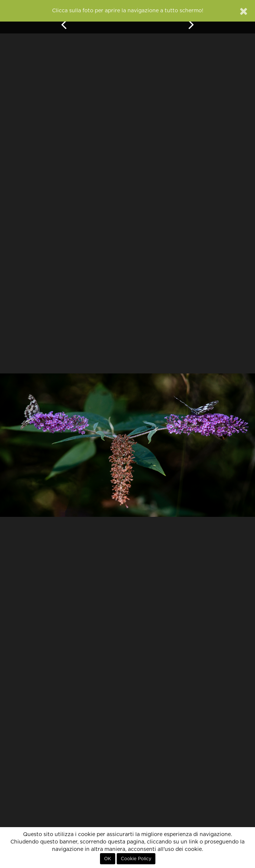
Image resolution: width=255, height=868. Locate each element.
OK (108, 859)
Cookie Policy (136, 859)
